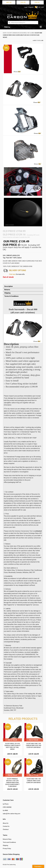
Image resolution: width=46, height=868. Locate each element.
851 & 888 (31, 33)
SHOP (5, 33)
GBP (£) (9, 2)
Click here (12, 274)
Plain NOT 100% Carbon (14, 258)
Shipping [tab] (7, 293)
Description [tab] (9, 286)
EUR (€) (37, 2)
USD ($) (23, 2)
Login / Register (29, 7)
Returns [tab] (7, 290)
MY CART (40, 7)
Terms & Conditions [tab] (11, 296)
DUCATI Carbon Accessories (17, 33)
